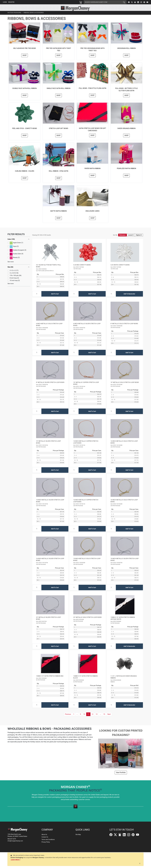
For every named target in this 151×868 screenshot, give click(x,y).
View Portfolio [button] (121, 777)
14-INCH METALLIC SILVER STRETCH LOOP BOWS (50, 505)
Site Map (78, 834)
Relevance (123, 239)
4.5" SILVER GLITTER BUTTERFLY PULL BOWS (49, 270)
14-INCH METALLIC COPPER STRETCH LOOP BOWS (86, 446)
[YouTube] (147, 2)
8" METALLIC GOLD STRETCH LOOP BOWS (124, 328)
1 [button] (74, 719)
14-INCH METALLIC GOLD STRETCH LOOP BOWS (124, 446)
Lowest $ (131, 239)
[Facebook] (129, 2)
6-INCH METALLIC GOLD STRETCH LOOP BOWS (49, 329)
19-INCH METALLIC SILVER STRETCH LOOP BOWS (125, 564)
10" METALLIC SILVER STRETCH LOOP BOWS (48, 446)
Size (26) (10, 271)
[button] (48, 13)
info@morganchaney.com (15, 841)
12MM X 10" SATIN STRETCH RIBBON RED (50, 680)
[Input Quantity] (37, 298)
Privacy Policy (46, 842)
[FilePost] (135, 2)
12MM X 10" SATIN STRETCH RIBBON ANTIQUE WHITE (123, 623)
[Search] (103, 2)
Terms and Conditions (48, 839)
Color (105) (11, 244)
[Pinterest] (144, 2)
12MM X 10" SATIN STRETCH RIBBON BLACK (85, 681)
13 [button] (97, 719)
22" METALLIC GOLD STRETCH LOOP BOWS (87, 622)
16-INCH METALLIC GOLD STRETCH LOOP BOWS (124, 505)
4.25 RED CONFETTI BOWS (82, 269)
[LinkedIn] (138, 2)
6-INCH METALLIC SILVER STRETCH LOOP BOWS (87, 329)
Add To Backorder (129, 298)
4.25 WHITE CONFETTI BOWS (120, 269)
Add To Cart (55, 298)
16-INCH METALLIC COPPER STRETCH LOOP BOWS (86, 505)
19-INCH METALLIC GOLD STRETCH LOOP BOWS (87, 564)
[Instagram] (141, 2)
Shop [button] (25, 60)
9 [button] (80, 719)
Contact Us (45, 837)
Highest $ (139, 239)
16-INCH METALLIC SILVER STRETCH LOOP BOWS (50, 564)
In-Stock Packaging (14, 17)
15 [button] (104, 719)
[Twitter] (132, 2)
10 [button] (84, 719)
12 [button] (92, 719)
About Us (44, 834)
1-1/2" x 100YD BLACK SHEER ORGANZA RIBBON (124, 681)
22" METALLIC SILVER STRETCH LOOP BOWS (48, 623)
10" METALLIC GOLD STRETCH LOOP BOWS (125, 387)
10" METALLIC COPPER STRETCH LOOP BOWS (86, 388)
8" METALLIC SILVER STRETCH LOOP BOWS (50, 387)
